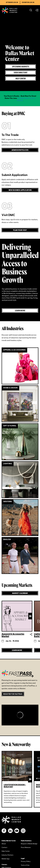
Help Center (6, 851)
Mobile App (6, 859)
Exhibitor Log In (28, 3)
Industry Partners (7, 855)
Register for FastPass (13, 694)
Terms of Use (25, 865)
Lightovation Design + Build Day (15, 786)
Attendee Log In (12, 3)
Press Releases (26, 848)
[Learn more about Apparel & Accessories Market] (17, 650)
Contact (4, 848)
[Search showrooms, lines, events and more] (31, 10)
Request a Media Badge (29, 844)
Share (31, 634)
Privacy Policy (26, 862)
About (4, 844)
